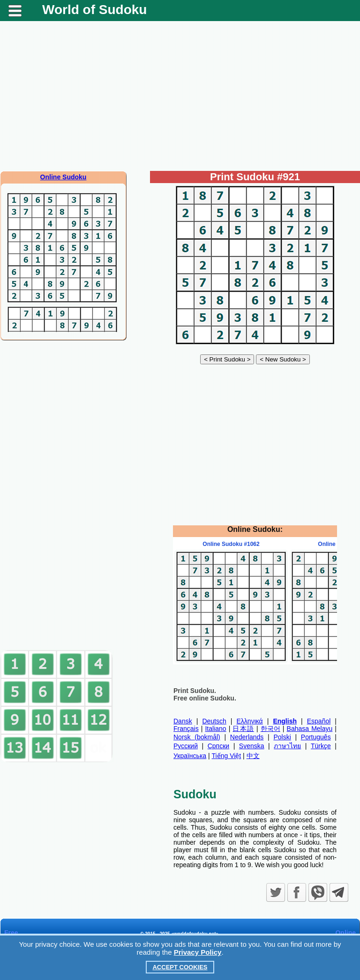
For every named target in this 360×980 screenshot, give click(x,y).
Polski (282, 737)
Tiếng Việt (227, 756)
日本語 (243, 729)
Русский (186, 746)
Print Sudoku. (195, 691)
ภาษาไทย (287, 746)
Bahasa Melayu (310, 729)
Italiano (215, 729)
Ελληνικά (250, 721)
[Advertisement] (180, 96)
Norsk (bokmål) (197, 737)
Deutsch (214, 721)
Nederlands (247, 737)
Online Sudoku (64, 177)
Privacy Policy (198, 952)
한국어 (270, 729)
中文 (253, 756)
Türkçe (321, 746)
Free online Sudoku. (205, 698)
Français (186, 729)
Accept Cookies (180, 967)
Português (316, 737)
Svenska (252, 746)
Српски (218, 746)
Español (319, 721)
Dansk (183, 721)
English (285, 721)
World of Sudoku (94, 10)
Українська (190, 756)
